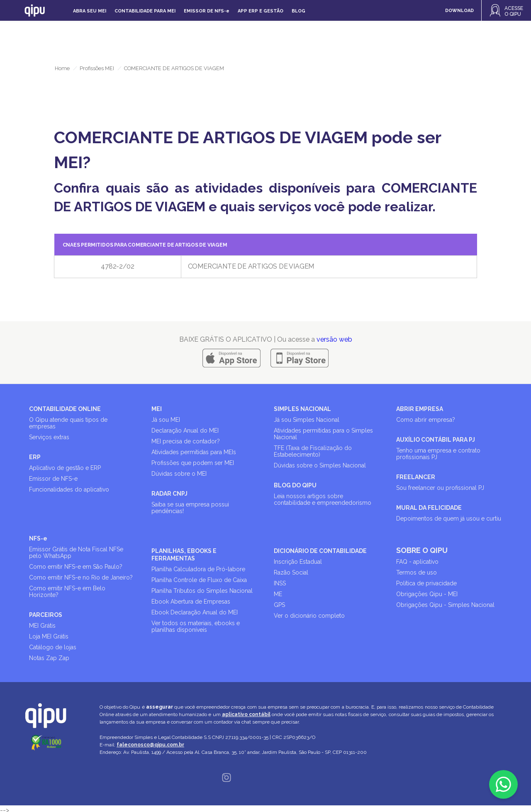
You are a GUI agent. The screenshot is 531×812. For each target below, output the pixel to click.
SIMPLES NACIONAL (302, 409)
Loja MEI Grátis (49, 636)
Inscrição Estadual (298, 562)
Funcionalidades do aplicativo (69, 489)
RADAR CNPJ (169, 494)
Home (62, 68)
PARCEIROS (46, 615)
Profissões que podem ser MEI (193, 463)
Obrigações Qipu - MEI (427, 594)
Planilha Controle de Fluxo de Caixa (199, 580)
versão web (334, 339)
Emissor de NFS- (207, 11)
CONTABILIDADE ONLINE (65, 409)
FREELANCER (416, 477)
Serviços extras (49, 437)
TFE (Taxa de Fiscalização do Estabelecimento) (313, 451)
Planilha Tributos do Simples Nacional (202, 591)
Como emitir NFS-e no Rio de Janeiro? (81, 577)
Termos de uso (417, 572)
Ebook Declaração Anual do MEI (195, 612)
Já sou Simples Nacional (307, 420)
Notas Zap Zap (49, 658)
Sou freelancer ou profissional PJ (440, 488)
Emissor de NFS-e (53, 479)
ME (278, 594)
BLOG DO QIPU (295, 485)
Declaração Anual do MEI (185, 430)
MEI (157, 409)
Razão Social (291, 572)
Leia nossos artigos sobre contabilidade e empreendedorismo (323, 499)
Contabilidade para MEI (145, 11)
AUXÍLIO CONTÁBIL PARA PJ (436, 440)
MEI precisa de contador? (186, 441)
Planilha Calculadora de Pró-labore (198, 569)
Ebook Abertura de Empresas (191, 602)
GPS (279, 605)
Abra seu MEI (90, 11)
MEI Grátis (42, 626)
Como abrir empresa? (426, 420)
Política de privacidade (426, 583)
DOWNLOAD (459, 11)
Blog (298, 11)
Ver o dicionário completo (309, 616)
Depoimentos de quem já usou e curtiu (449, 519)
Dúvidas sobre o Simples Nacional (320, 465)
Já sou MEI (166, 420)
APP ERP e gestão (261, 11)
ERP (35, 457)
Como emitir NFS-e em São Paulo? (76, 567)
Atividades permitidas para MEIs (194, 452)
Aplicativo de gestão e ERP (65, 468)
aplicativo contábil (246, 714)
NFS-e (38, 538)
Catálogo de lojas (53, 647)
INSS (280, 583)
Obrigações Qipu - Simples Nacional (445, 605)
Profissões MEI (97, 68)
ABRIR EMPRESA (420, 409)
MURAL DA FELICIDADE (429, 508)
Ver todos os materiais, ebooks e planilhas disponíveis (196, 626)
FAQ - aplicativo (417, 562)
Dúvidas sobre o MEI (179, 474)
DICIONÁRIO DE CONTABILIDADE (320, 551)
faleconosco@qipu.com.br (150, 745)
